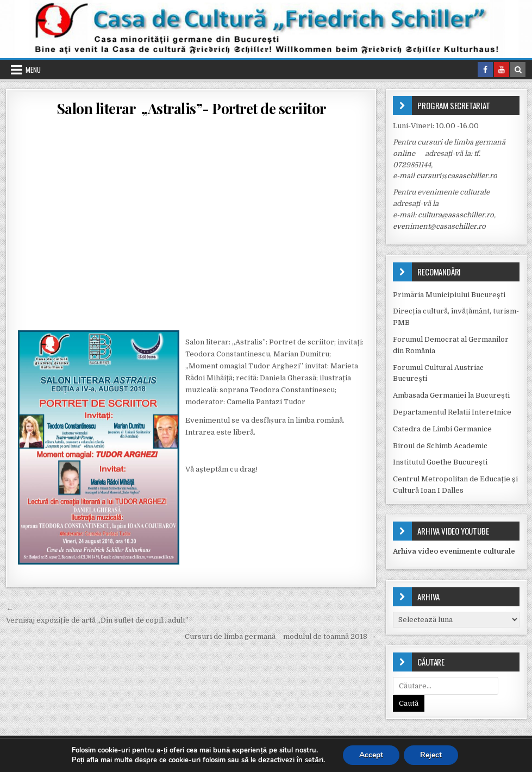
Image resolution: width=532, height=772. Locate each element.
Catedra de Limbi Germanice (442, 429)
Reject (431, 755)
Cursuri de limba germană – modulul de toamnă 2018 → (280, 636)
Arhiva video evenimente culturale (454, 551)
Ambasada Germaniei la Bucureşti (451, 395)
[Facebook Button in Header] (485, 70)
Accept (371, 755)
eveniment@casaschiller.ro (439, 226)
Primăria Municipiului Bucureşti (449, 295)
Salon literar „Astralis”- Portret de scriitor (191, 108)
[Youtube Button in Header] (502, 70)
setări (314, 760)
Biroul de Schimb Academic (440, 446)
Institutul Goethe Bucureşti (440, 462)
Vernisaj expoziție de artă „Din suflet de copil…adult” (97, 620)
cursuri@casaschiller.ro (457, 176)
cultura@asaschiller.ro (456, 215)
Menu (33, 70)
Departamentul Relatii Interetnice (452, 412)
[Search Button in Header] (518, 70)
